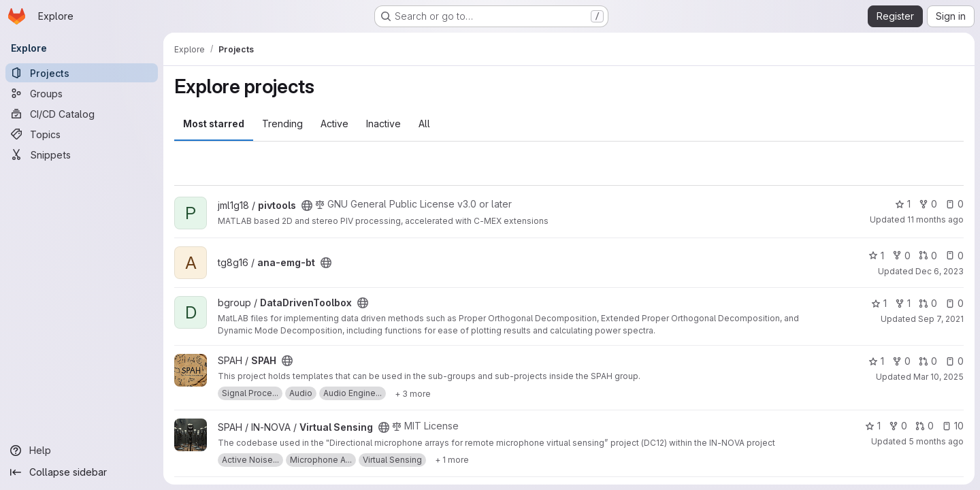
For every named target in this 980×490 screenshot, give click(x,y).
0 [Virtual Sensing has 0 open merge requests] (925, 426)
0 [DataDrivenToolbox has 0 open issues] (954, 303)
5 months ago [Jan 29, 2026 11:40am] (936, 441)
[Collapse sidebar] (82, 472)
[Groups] (82, 93)
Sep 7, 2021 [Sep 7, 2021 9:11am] (941, 319)
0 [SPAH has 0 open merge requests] (928, 361)
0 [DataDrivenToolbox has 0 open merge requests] (928, 303)
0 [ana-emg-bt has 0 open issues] (954, 256)
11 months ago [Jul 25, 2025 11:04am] (935, 219)
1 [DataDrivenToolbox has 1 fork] (903, 303)
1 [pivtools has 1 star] (903, 204)
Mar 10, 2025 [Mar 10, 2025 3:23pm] (938, 377)
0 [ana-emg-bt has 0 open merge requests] (928, 256)
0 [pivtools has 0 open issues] (954, 204)
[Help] (82, 451)
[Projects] (82, 73)
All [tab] (424, 124)
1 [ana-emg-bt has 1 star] (876, 256)
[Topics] (82, 134)
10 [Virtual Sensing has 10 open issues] (953, 426)
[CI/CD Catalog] (82, 114)
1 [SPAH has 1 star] (876, 361)
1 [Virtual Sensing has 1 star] (873, 426)
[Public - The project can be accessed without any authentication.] (307, 206)
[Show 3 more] (413, 393)
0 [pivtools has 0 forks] (928, 204)
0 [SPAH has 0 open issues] (954, 361)
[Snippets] (82, 154)
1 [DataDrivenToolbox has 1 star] (879, 303)
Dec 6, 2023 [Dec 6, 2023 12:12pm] (940, 271)
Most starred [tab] (214, 124)
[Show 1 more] (452, 460)
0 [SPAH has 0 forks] (901, 361)
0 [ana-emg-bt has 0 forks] (901, 256)
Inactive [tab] (383, 124)
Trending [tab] (282, 124)
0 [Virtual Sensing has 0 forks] (898, 426)
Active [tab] (334, 124)
